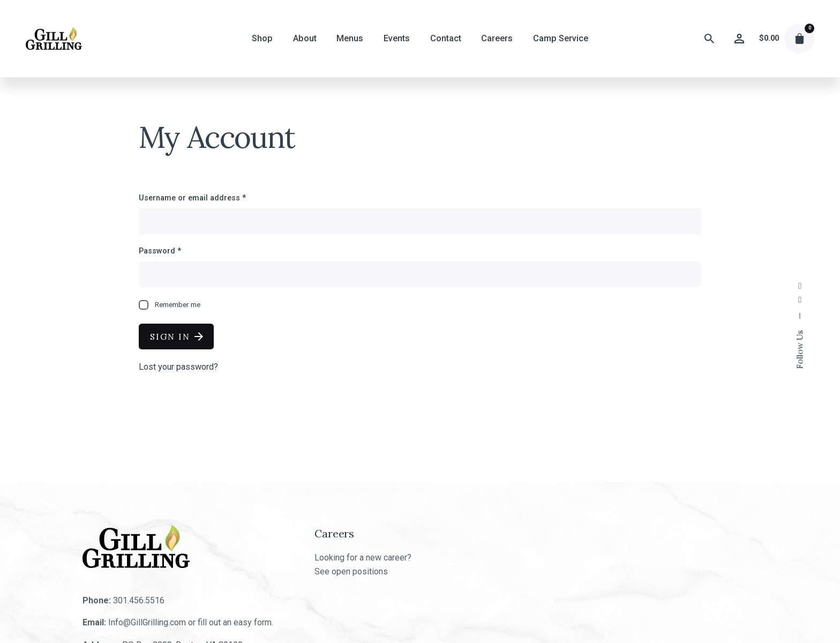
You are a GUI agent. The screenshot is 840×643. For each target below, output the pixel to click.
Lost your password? (178, 367)
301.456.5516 (139, 600)
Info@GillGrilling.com (147, 622)
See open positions (351, 571)
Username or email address (192, 198)
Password (160, 251)
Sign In (177, 337)
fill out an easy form (235, 622)
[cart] (799, 39)
